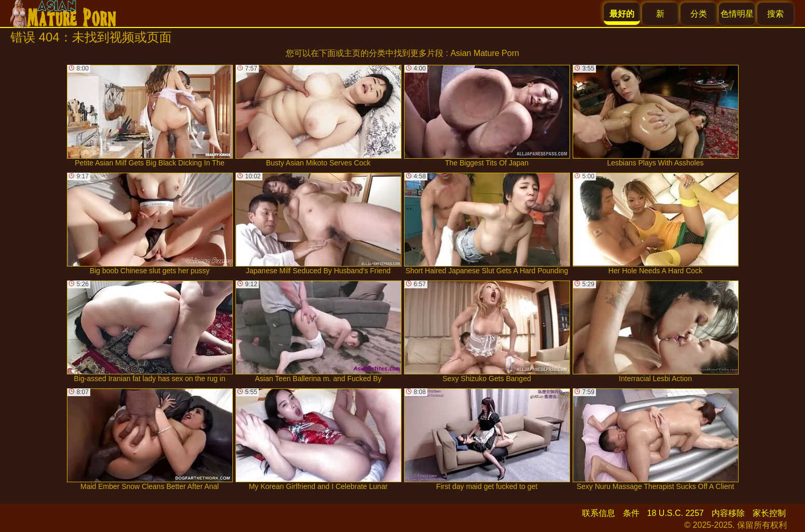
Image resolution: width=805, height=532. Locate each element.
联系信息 (599, 513)
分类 (699, 14)
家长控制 (769, 513)
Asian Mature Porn (485, 53)
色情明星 (737, 14)
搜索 (775, 14)
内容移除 (728, 513)
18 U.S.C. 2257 (676, 513)
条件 (631, 513)
